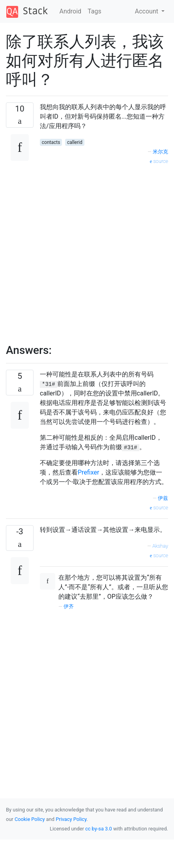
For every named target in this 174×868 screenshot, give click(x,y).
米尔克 (160, 152)
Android (71, 11)
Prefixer (88, 472)
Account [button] (147, 11)
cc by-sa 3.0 (99, 829)
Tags (94, 11)
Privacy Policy (71, 819)
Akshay (160, 546)
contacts (51, 142)
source (159, 161)
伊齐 (69, 606)
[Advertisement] (84, 250)
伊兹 (163, 498)
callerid (75, 142)
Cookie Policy (30, 819)
